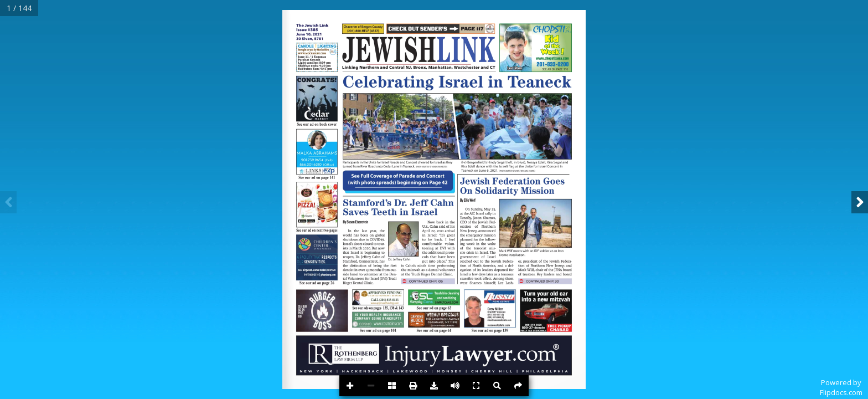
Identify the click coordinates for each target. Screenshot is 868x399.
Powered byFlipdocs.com (841, 387)
